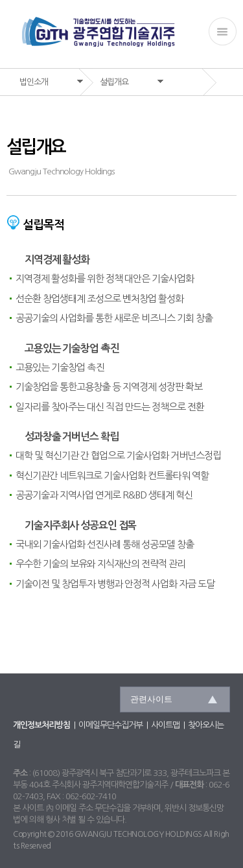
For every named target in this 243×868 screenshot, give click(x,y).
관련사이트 (151, 699)
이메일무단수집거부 (110, 725)
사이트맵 (165, 725)
